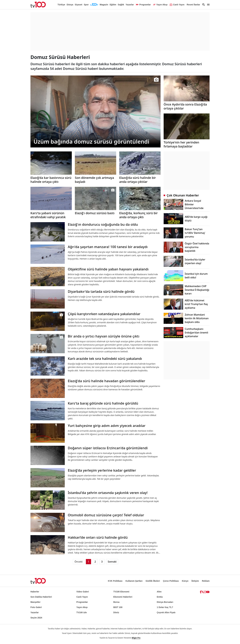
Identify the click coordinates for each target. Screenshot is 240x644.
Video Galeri (83, 592)
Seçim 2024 (36, 618)
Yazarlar (130, 5)
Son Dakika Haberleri (41, 597)
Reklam (206, 581)
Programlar (82, 602)
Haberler (35, 592)
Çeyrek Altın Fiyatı (166, 612)
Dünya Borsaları (165, 602)
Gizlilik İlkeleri (153, 581)
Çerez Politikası (171, 581)
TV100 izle (82, 612)
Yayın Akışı (82, 607)
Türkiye (61, 5)
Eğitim (113, 5)
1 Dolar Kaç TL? (165, 607)
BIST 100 (118, 607)
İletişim (195, 581)
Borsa (116, 602)
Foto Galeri (36, 607)
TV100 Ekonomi (121, 592)
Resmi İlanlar (193, 5)
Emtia (160, 597)
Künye (185, 581)
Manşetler (35, 602)
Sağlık (121, 5)
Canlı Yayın (82, 597)
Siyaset (78, 5)
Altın (159, 592)
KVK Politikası (115, 581)
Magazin (104, 5)
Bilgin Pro (136, 638)
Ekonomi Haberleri (123, 597)
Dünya (70, 5)
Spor (86, 5)
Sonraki (112, 562)
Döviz (116, 612)
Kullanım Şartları (134, 581)
